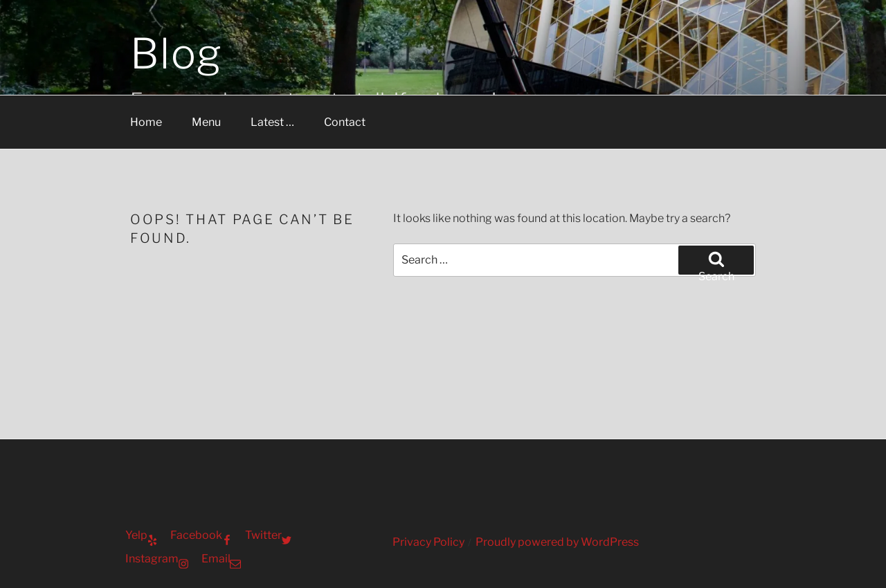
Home (146, 122)
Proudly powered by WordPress (557, 542)
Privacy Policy (428, 542)
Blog (176, 54)
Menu (206, 122)
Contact (345, 122)
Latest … (272, 122)
